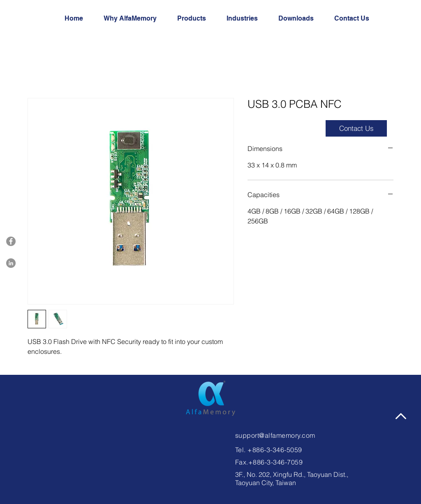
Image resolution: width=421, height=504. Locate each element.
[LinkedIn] (11, 263)
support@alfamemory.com (275, 435)
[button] (356, 19)
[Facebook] (11, 241)
